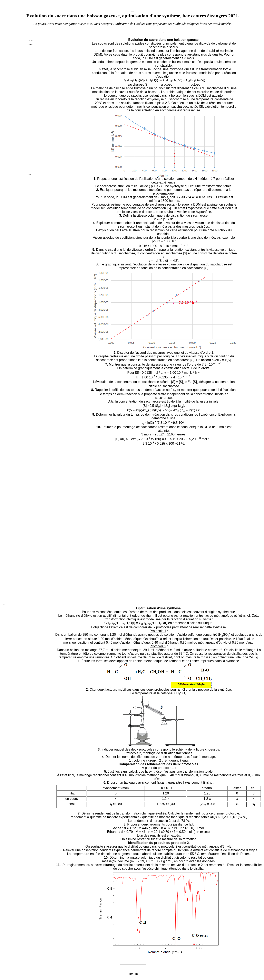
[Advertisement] (59, 110)
